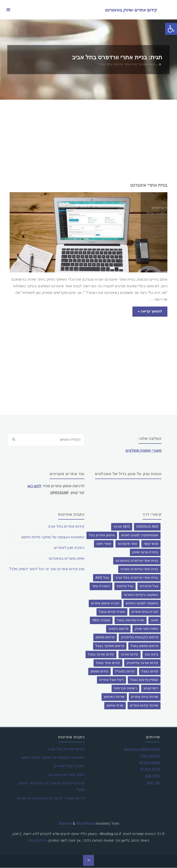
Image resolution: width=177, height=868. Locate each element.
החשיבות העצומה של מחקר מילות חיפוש (53, 537)
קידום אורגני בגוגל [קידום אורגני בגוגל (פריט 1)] (101, 654)
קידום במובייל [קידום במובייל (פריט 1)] (125, 671)
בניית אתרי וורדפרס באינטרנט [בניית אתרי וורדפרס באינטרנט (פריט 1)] (137, 561)
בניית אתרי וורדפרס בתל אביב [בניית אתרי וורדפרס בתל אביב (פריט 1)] (137, 578)
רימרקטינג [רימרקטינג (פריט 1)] (151, 688)
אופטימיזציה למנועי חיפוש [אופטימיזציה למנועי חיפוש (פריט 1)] (140, 535)
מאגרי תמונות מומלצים (143, 451)
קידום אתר (36, 841)
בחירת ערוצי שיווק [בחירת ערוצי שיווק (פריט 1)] (145, 552)
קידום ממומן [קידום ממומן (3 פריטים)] (99, 671)
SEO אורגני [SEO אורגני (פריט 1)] (122, 527)
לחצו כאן (34, 486)
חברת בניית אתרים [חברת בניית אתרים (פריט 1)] (145, 612)
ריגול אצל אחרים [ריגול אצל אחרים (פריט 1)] (111, 680)
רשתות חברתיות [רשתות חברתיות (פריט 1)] (125, 688)
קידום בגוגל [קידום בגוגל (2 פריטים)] (150, 671)
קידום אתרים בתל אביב (66, 526)
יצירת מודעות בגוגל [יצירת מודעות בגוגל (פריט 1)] (131, 620)
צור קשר (153, 782)
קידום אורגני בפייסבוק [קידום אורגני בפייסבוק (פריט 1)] (142, 663)
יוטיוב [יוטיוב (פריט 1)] (154, 620)
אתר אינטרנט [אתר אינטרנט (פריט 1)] (127, 544)
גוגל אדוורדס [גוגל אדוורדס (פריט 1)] (149, 586)
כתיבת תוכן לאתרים (69, 548)
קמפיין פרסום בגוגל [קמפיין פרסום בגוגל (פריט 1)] (144, 680)
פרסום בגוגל (150, 756)
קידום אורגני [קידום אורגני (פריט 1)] (130, 654)
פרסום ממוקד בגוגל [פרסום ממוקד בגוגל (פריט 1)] (110, 646)
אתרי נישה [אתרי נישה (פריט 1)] (104, 544)
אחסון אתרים (150, 762)
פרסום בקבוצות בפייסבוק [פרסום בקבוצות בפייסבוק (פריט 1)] (140, 637)
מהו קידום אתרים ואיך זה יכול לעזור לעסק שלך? (47, 569)
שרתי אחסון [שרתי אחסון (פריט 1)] (115, 705)
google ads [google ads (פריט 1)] (147, 527)
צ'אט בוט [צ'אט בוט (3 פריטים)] (152, 654)
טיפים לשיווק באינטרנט (142, 749)
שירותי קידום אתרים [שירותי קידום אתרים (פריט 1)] (144, 705)
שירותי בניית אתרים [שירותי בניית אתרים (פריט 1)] (145, 697)
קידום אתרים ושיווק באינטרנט (131, 10)
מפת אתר (152, 776)
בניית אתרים (150, 769)
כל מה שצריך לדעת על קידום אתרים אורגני (51, 798)
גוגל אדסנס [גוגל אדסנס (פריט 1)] (125, 586)
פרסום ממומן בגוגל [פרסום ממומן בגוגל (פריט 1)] (144, 646)
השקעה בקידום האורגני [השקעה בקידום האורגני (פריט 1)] (141, 595)
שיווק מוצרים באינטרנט (66, 558)
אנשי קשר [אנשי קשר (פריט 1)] (151, 544)
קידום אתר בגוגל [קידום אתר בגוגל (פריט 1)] (108, 663)
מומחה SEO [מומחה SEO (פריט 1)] (101, 620)
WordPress (85, 823)
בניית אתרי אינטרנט (147, 185)
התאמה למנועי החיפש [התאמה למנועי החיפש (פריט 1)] (142, 603)
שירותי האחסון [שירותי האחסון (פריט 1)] (114, 697)
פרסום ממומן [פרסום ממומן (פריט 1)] (105, 637)
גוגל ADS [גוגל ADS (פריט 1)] (102, 578)
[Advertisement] (89, 141)
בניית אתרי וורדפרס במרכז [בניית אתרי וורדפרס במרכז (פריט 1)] (139, 569)
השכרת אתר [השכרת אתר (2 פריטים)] (101, 586)
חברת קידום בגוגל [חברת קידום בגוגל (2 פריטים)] (112, 612)
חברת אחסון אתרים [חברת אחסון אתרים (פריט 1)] (105, 603)
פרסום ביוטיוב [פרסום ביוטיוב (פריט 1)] (118, 629)
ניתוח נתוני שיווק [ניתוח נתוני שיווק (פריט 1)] (146, 629)
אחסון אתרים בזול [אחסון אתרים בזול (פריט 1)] (102, 535)
